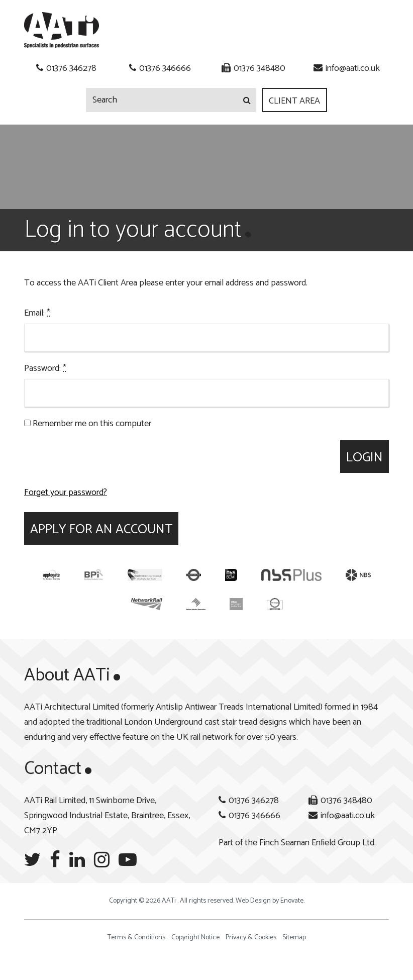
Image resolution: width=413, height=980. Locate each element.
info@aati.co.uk (353, 68)
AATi (62, 30)
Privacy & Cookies (251, 938)
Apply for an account (101, 529)
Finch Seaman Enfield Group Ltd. (318, 843)
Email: (37, 313)
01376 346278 (71, 68)
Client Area (294, 101)
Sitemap (294, 938)
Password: (45, 368)
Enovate (292, 901)
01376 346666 (165, 68)
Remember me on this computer (88, 424)
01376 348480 (260, 68)
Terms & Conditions (136, 938)
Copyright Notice (195, 938)
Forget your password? (66, 493)
